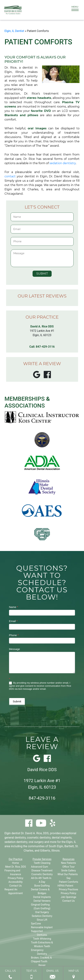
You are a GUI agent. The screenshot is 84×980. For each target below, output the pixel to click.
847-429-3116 (45, 347)
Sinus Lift (42, 920)
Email (13, 621)
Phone (14, 635)
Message (14, 649)
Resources (69, 859)
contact (10, 176)
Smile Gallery (68, 870)
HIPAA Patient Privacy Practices (68, 888)
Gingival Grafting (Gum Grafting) (41, 906)
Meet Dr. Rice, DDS (16, 867)
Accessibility (15, 882)
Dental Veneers (42, 901)
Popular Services (42, 859)
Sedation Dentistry (42, 916)
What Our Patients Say (68, 876)
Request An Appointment (14, 891)
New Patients (68, 863)
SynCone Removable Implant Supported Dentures (42, 929)
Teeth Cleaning (42, 863)
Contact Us (16, 886)
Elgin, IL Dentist (14, 31)
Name (13, 607)
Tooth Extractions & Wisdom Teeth (42, 944)
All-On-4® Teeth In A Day (41, 880)
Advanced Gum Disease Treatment (42, 869)
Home (15, 863)
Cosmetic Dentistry (42, 874)
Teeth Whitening (42, 939)
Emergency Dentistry (39, 952)
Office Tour (69, 867)
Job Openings (69, 897)
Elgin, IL (71, 842)
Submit (17, 701)
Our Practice (16, 859)
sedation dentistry (63, 163)
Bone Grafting (42, 886)
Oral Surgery (42, 912)
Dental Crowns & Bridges (40, 891)
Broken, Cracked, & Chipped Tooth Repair (41, 961)
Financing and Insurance (13, 872)
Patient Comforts (68, 882)
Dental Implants (42, 897)
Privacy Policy (15, 878)
